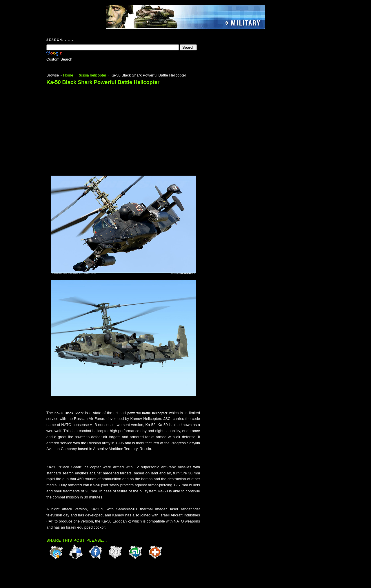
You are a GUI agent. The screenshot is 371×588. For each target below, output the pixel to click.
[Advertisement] (95, 128)
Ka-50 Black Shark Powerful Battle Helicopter (103, 82)
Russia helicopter (92, 75)
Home (68, 75)
